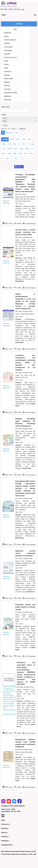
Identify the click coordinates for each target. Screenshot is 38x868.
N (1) (15, 149)
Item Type (10, 133)
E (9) (4, 144)
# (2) (16, 158)
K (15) (32, 144)
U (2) (20, 154)
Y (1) (7, 158)
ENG (6, 9)
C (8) (23, 139)
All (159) (5, 139)
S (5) (9, 154)
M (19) (9, 149)
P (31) (27, 149)
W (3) (31, 154)
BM (2, 9)
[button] (5, 125)
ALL (15, 29)
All (3, 133)
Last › (21, 793)
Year (17, 133)
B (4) (18, 139)
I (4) (23, 144)
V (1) (26, 154)
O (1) (21, 149)
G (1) (15, 144)
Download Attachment (10, 714)
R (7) (4, 154)
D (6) (29, 139)
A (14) (12, 139)
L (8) (3, 149)
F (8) (9, 144)
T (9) (15, 154)
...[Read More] (26, 468)
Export (18, 167)
